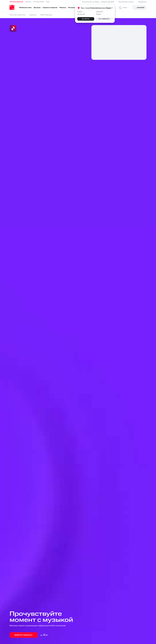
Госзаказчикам (39, 2)
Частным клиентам (16, 2)
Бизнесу (28, 2)
